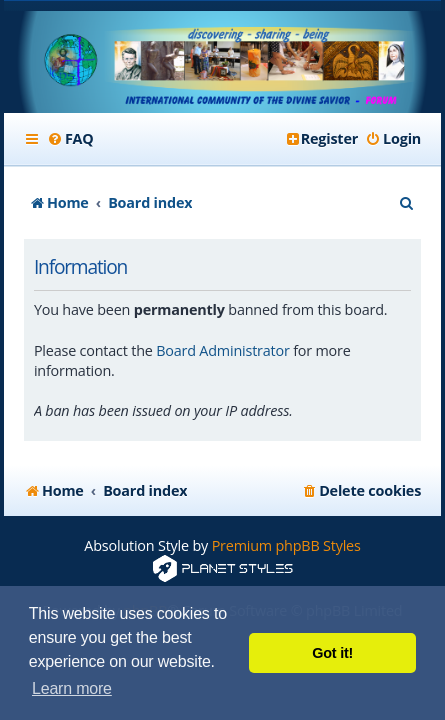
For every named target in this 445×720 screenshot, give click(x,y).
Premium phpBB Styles (286, 545)
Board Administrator (222, 350)
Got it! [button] (332, 653)
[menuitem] (70, 139)
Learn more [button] (72, 688)
